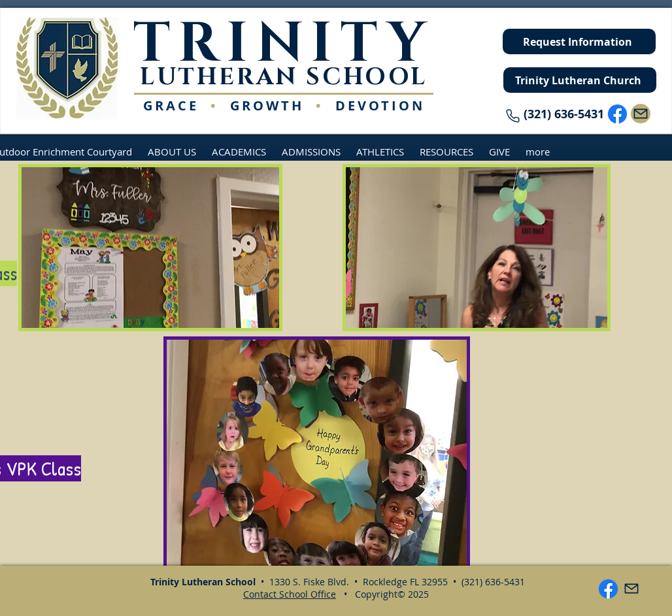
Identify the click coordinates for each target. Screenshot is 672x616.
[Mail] (641, 114)
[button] (172, 152)
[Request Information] (579, 41)
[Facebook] (617, 114)
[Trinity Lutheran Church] (580, 80)
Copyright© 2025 (392, 594)
